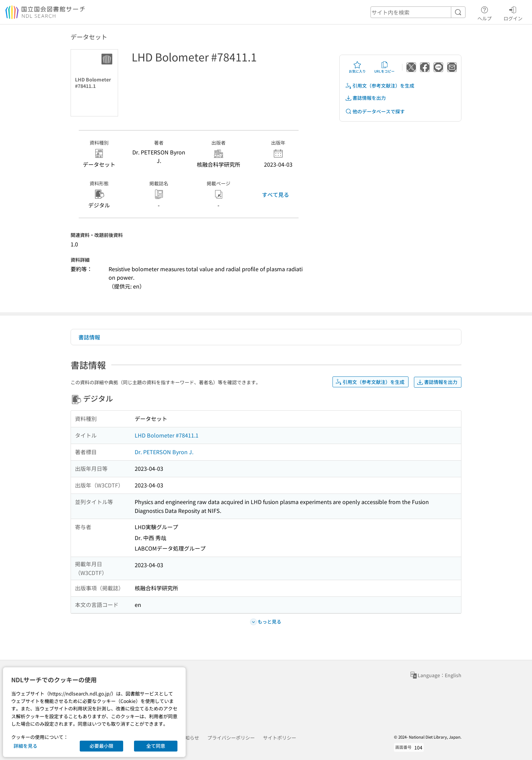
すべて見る (275, 194)
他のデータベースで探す (375, 112)
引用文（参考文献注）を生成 (380, 86)
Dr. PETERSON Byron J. (164, 452)
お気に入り (357, 67)
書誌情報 (89, 337)
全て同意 (156, 746)
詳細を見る (25, 746)
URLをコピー (384, 67)
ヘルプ (484, 13)
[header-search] (418, 12)
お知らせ (190, 738)
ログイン (513, 13)
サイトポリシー (280, 738)
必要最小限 (101, 746)
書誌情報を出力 (365, 98)
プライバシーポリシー (231, 738)
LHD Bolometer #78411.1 (167, 435)
